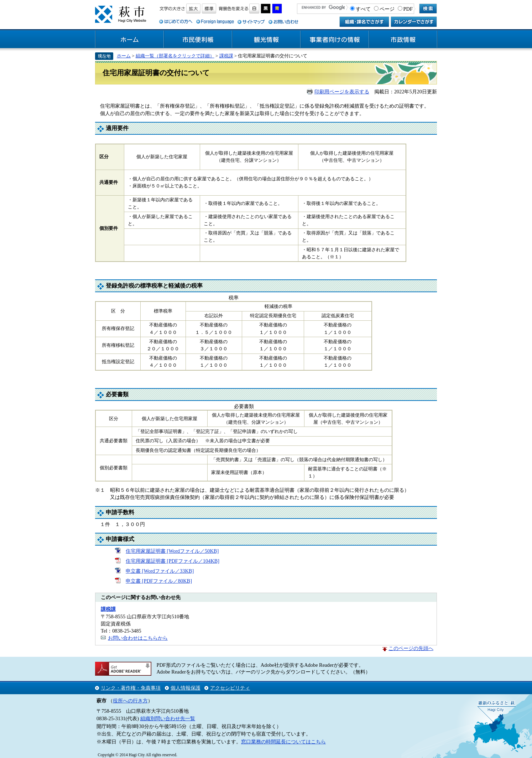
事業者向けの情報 (335, 40)
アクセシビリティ (230, 688)
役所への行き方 (130, 701)
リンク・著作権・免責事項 (131, 688)
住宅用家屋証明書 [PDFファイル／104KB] (173, 561)
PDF (408, 9)
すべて (363, 9)
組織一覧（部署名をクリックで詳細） (175, 56)
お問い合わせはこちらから (138, 638)
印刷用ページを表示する (342, 92)
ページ (387, 9)
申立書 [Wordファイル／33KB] (160, 571)
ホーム (130, 40)
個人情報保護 (186, 688)
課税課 (226, 56)
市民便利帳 (198, 40)
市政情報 (403, 40)
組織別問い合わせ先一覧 (168, 718)
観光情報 (266, 40)
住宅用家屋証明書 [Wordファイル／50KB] (172, 551)
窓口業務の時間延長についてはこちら (283, 742)
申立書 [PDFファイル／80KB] (159, 581)
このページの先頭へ (411, 648)
